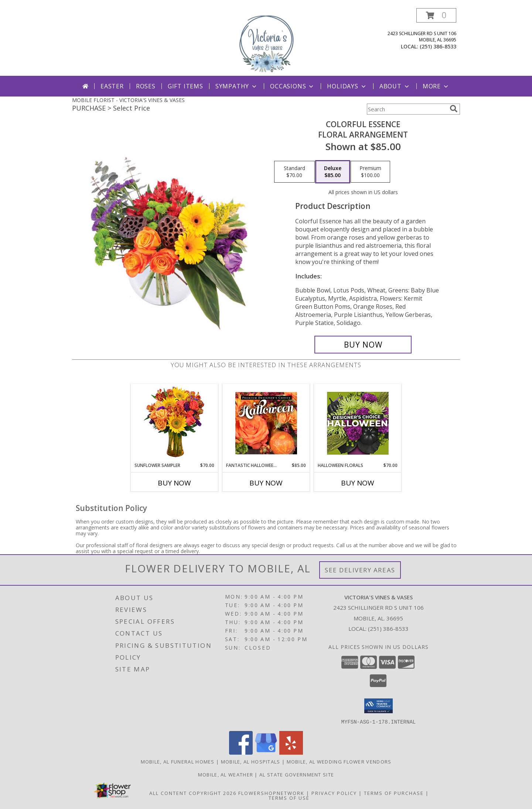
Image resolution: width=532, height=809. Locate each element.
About (395, 86)
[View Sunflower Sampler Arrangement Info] (175, 423)
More (436, 86)
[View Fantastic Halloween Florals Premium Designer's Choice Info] (266, 423)
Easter (112, 86)
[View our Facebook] (241, 752)
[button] (436, 15)
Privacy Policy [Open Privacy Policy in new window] (334, 793)
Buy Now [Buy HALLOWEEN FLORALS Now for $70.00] (358, 483)
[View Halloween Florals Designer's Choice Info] (358, 423)
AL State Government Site (297, 774)
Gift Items (185, 86)
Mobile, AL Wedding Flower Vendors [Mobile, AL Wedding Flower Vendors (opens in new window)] (339, 761)
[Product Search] (407, 109)
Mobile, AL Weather (226, 774)
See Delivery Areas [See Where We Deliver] (360, 570)
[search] (454, 109)
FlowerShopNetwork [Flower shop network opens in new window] (271, 793)
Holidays (347, 86)
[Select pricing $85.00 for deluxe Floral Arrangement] (333, 172)
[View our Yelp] (291, 752)
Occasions (292, 86)
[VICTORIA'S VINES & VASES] (266, 42)
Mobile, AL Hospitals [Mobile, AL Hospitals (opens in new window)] (251, 761)
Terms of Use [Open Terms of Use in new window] (289, 798)
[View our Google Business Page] (266, 752)
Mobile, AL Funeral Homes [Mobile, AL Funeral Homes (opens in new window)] (178, 761)
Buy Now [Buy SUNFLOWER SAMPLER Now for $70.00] (174, 483)
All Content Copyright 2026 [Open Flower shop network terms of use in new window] (193, 793)
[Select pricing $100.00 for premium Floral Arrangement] (370, 172)
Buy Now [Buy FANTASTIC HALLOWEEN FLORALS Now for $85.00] (266, 483)
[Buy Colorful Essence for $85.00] (363, 345)
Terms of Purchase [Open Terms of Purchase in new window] (394, 793)
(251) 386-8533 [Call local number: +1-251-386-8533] (438, 46)
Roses (146, 86)
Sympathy (237, 86)
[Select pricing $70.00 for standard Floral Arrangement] (294, 172)
